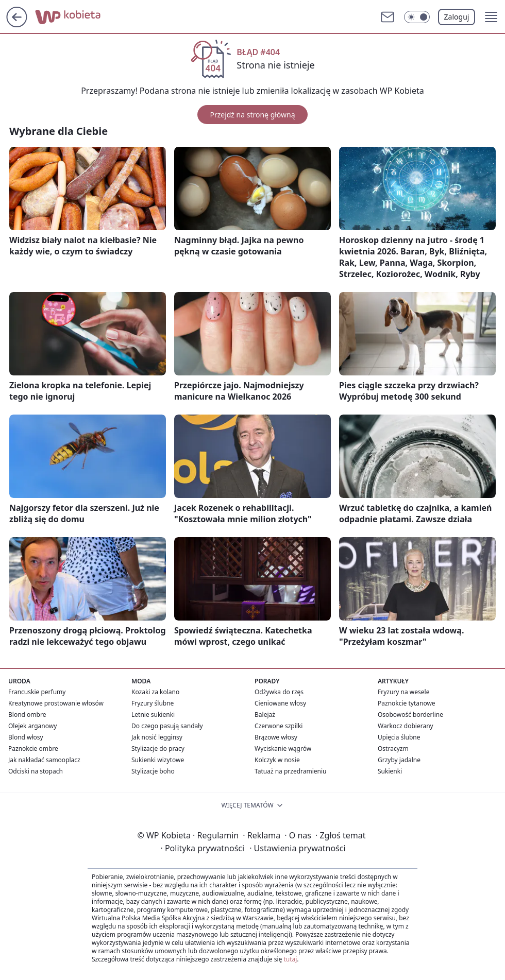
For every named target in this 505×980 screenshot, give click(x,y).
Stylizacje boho (153, 771)
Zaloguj (457, 17)
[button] (491, 17)
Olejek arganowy (32, 726)
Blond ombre (27, 715)
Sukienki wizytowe (158, 760)
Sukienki (390, 771)
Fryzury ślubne (153, 703)
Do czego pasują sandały (167, 726)
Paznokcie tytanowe (407, 703)
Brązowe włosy (276, 737)
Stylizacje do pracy (158, 749)
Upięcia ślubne (399, 737)
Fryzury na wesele (403, 692)
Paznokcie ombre (33, 749)
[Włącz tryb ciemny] (417, 17)
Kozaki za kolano (155, 692)
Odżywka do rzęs (279, 692)
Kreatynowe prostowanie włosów (56, 703)
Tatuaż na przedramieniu (291, 771)
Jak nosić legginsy (157, 737)
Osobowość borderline (410, 715)
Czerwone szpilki (279, 726)
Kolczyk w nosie (277, 760)
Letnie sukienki (153, 715)
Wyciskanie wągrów (283, 749)
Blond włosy (26, 737)
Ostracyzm (393, 749)
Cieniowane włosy (280, 703)
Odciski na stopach (36, 771)
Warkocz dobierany (406, 726)
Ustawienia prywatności (297, 848)
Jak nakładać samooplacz (44, 760)
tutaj (290, 959)
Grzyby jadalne (399, 760)
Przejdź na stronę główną (252, 115)
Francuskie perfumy (37, 692)
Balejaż (265, 715)
